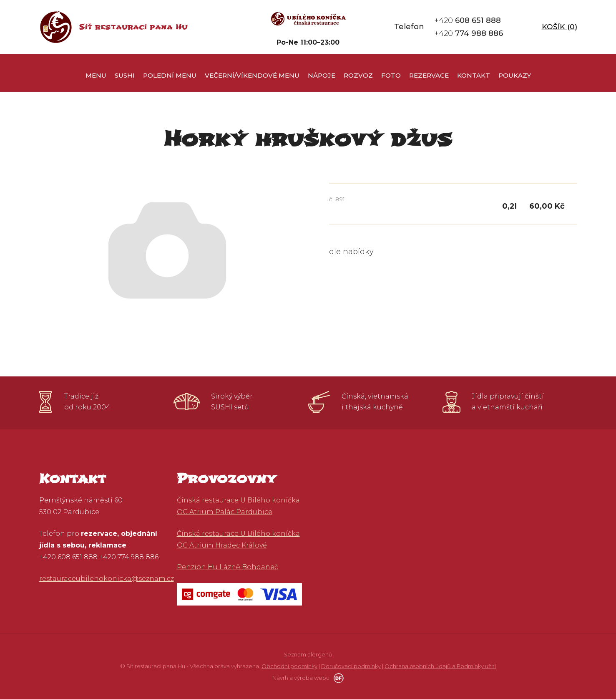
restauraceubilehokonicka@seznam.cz (107, 579)
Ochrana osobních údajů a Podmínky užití (440, 666)
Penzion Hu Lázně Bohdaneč (228, 567)
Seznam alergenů (308, 654)
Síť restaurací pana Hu (133, 27)
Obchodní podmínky (289, 666)
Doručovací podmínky (351, 666)
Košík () (559, 27)
